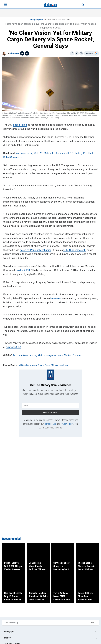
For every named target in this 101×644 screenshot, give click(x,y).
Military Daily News (36, 20)
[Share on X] (77, 53)
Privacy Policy (67, 422)
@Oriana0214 (13, 346)
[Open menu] (6, 5)
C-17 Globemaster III (75, 249)
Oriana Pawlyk (14, 53)
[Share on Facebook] (72, 53)
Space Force (20, 124)
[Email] (81, 53)
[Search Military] (46, 623)
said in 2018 (23, 269)
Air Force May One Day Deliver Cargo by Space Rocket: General (47, 354)
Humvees (56, 298)
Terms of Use (50, 422)
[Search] (82, 5)
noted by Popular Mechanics (36, 249)
